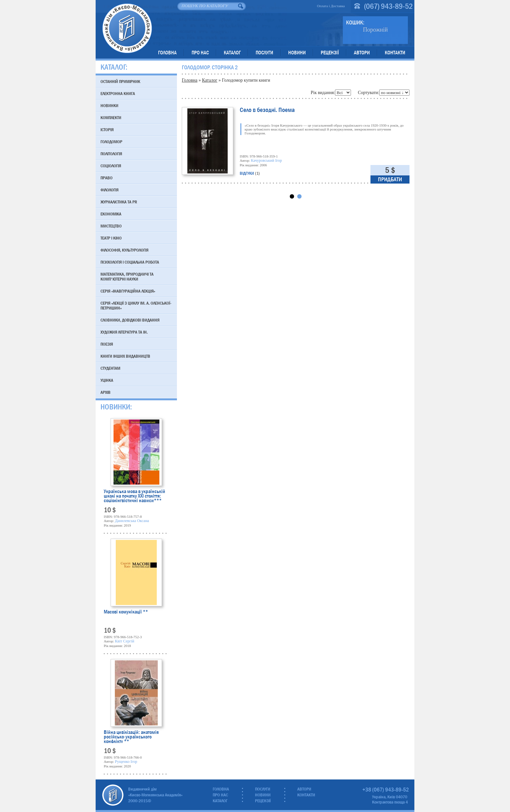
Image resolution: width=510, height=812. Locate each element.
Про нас (200, 53)
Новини (297, 53)
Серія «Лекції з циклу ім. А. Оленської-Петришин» (136, 305)
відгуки (250, 173)
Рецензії (330, 53)
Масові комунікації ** (126, 612)
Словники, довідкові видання (130, 320)
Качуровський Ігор (266, 160)
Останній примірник (120, 81)
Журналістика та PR (119, 202)
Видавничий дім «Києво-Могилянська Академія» (127, 28)
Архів (106, 392)
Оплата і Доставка (331, 6)
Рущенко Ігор (126, 762)
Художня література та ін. (124, 332)
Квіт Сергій (124, 641)
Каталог (232, 53)
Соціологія (111, 166)
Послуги (264, 53)
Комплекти (111, 117)
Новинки (109, 105)
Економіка (111, 214)
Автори (362, 53)
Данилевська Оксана (132, 521)
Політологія (111, 154)
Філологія (109, 190)
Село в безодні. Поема (267, 110)
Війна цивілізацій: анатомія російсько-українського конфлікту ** (131, 736)
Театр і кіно (111, 238)
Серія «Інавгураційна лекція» (128, 291)
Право (107, 178)
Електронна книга (118, 93)
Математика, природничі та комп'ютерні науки (127, 276)
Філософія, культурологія (124, 250)
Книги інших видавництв (125, 356)
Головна (167, 53)
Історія (107, 130)
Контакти (395, 53)
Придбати (390, 179)
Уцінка (107, 380)
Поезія (107, 344)
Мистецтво (111, 226)
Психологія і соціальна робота (130, 262)
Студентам (110, 368)
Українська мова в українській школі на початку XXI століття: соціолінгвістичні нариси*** (134, 496)
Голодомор (111, 142)
